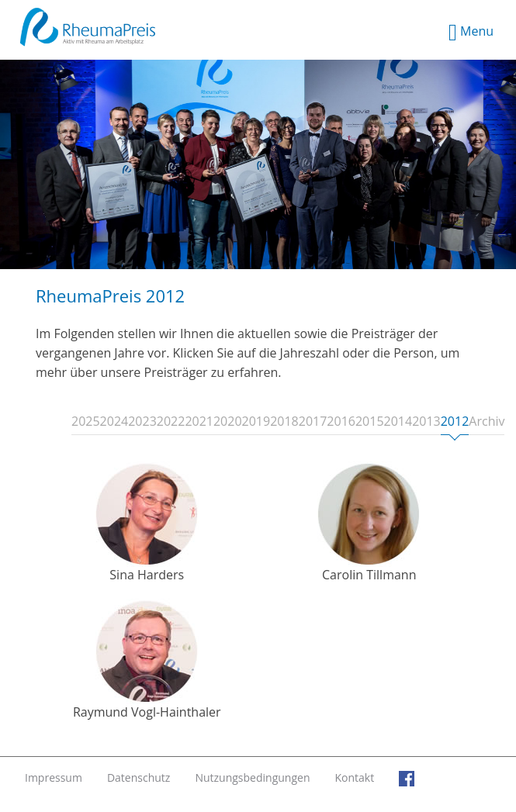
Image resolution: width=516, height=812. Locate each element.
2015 (370, 422)
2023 (142, 422)
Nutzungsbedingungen (252, 777)
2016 (341, 422)
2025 (86, 422)
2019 (256, 422)
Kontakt (354, 777)
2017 (313, 422)
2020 (228, 422)
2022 (171, 422)
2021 (199, 422)
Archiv (487, 422)
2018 (284, 422)
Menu (471, 33)
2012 (455, 424)
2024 (114, 422)
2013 (426, 422)
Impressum (54, 777)
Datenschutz (139, 777)
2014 (398, 422)
